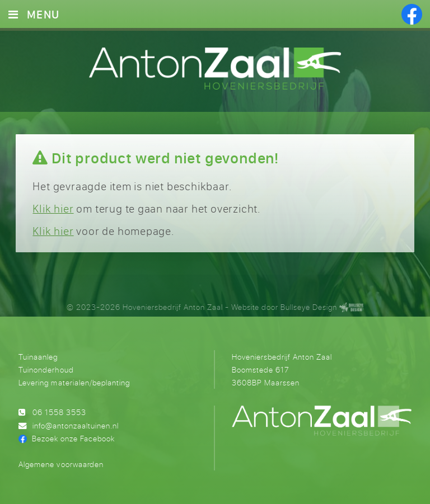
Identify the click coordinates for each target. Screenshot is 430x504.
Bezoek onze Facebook (73, 438)
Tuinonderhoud (46, 369)
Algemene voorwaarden (61, 464)
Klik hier (53, 208)
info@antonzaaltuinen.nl (76, 425)
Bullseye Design (309, 307)
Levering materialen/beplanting (74, 382)
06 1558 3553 (59, 412)
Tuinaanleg (38, 357)
